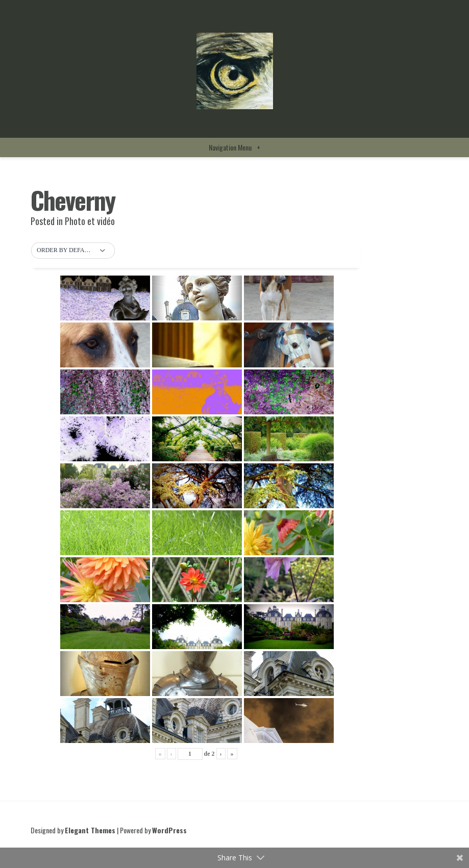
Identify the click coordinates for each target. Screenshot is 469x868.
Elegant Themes (90, 830)
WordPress (169, 830)
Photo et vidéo (90, 221)
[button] (73, 251)
